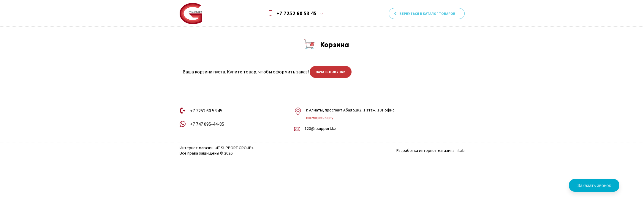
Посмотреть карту (320, 118)
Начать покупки (331, 72)
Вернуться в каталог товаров (427, 14)
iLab (461, 150)
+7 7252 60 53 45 (297, 13)
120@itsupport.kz (320, 129)
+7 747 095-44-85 (207, 124)
